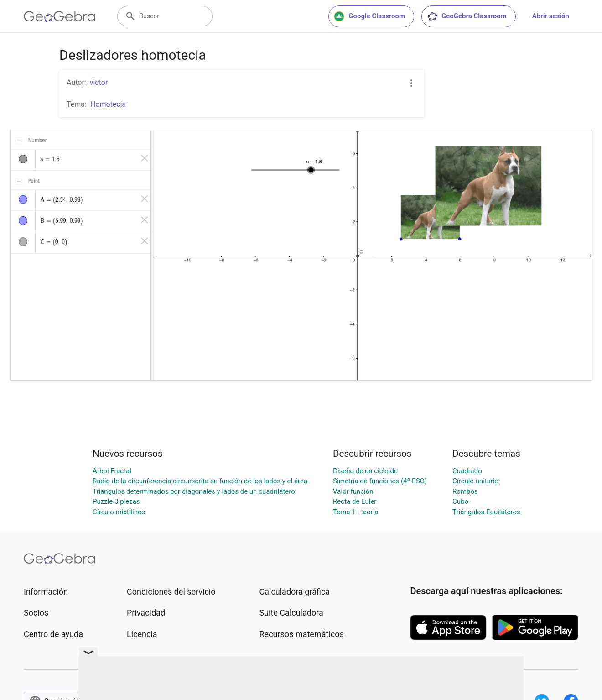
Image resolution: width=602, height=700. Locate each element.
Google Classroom (369, 16)
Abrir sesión (551, 16)
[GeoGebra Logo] (60, 16)
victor (99, 82)
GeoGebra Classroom (467, 16)
